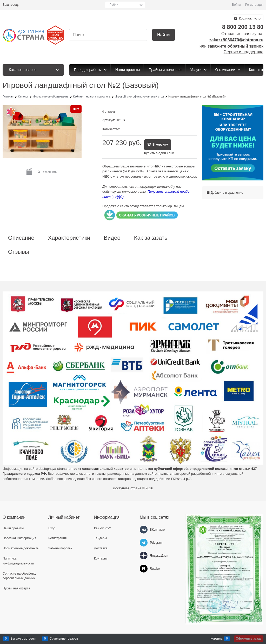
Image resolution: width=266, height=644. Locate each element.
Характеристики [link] (69, 238)
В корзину (160, 145)
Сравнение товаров (64, 639)
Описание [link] (21, 238)
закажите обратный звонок (236, 46)
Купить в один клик (159, 153)
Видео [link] (112, 238)
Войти (236, 5)
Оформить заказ (249, 639)
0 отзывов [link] (109, 112)
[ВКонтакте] (144, 530)
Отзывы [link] (19, 252)
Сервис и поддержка (244, 52)
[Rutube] (144, 569)
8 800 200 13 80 (243, 27)
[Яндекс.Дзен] (144, 556)
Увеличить (50, 172)
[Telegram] (144, 543)
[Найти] (164, 35)
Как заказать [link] (151, 238)
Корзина (216, 639)
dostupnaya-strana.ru (55, 469)
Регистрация (254, 5)
